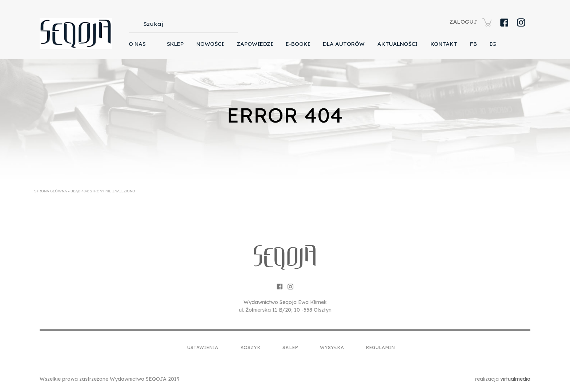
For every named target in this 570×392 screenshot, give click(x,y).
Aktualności (398, 44)
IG (493, 44)
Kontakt (444, 44)
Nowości (210, 44)
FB (473, 44)
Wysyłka (332, 347)
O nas (137, 44)
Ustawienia (203, 347)
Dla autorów (344, 44)
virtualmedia (515, 379)
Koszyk (250, 347)
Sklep (175, 44)
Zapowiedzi (255, 44)
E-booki (298, 44)
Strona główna (51, 191)
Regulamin (380, 347)
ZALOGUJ (463, 22)
